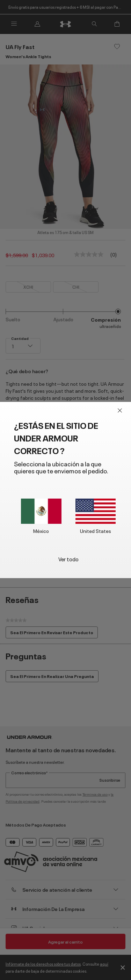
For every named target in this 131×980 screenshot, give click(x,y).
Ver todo (68, 559)
